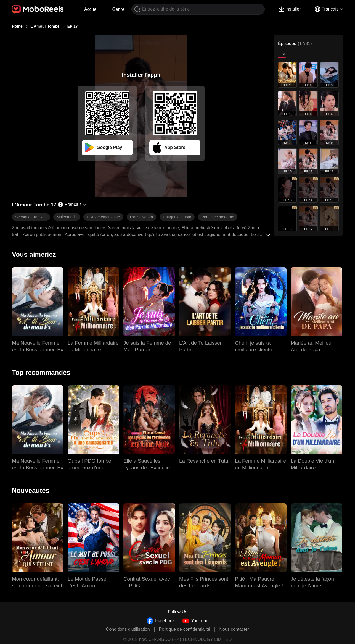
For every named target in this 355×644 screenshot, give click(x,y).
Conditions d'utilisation (128, 629)
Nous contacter (234, 629)
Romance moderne (218, 217)
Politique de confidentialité (185, 629)
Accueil (91, 9)
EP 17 (73, 26)
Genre (118, 9)
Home (17, 26)
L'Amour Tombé (45, 26)
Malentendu (67, 217)
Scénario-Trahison (31, 217)
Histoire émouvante (103, 217)
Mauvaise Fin (141, 217)
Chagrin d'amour (177, 217)
